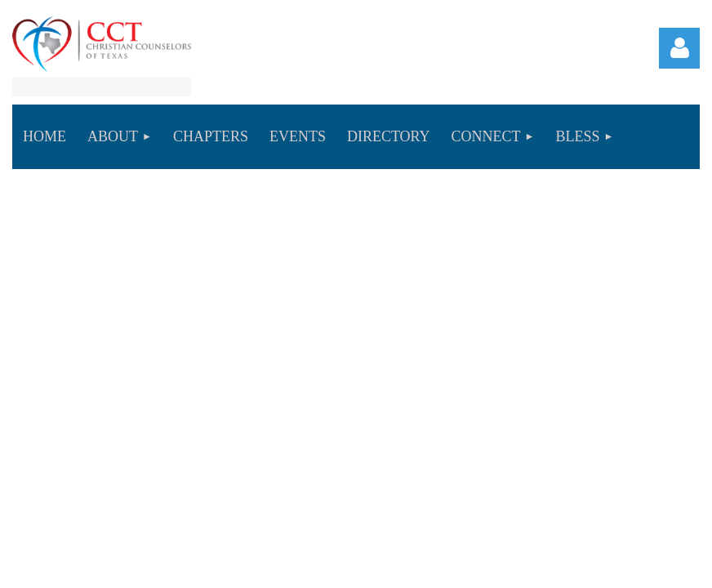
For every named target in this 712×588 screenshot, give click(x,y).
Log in (679, 48)
